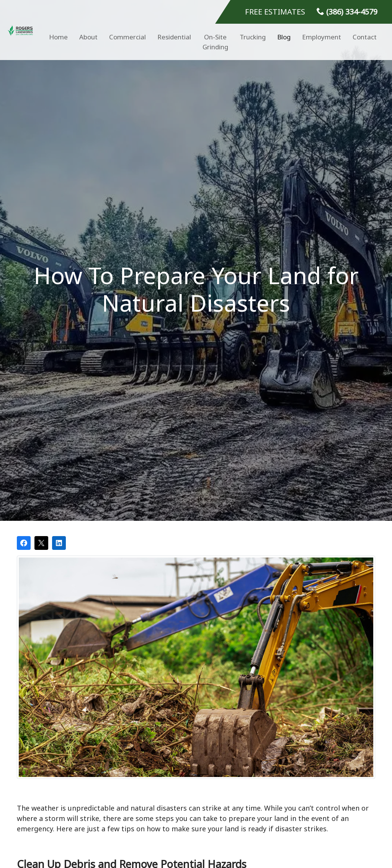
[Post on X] (41, 543)
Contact (365, 37)
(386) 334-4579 (347, 12)
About (88, 37)
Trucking (253, 37)
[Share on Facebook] (24, 543)
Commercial (127, 37)
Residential (174, 37)
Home (58, 37)
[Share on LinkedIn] (59, 543)
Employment (322, 37)
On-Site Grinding (215, 42)
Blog (284, 37)
